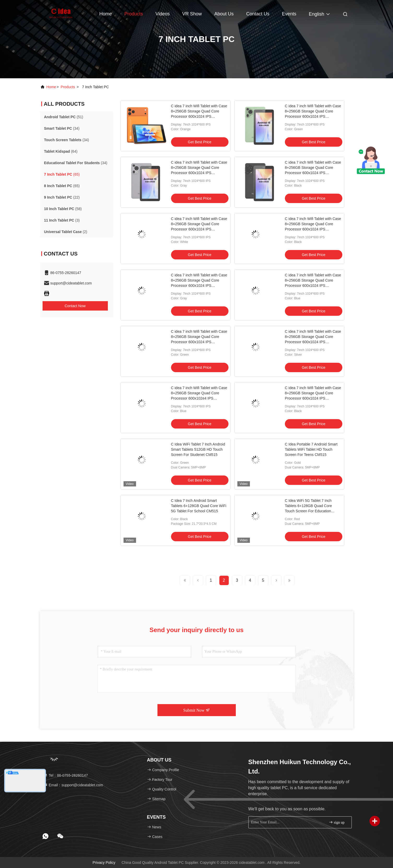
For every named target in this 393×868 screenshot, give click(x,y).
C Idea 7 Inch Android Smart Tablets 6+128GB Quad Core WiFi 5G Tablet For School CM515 (199, 506)
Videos (163, 14)
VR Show (192, 14)
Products (134, 14)
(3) (62, 220)
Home (105, 14)
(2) (66, 232)
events (289, 14)
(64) (61, 151)
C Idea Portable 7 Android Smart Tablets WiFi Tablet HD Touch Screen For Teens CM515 (311, 449)
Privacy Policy (104, 863)
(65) (62, 174)
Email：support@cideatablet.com (73, 785)
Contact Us (258, 14)
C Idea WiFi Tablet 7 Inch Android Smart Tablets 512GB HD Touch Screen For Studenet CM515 (198, 449)
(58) (63, 209)
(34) (62, 128)
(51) (64, 117)
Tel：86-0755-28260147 (66, 775)
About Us (224, 14)
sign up (337, 822)
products (68, 87)
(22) (62, 197)
